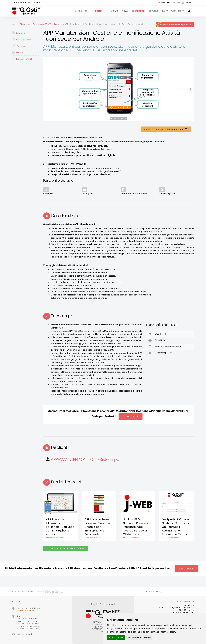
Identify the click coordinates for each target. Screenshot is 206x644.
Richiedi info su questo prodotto (176, 25)
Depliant (18, 52)
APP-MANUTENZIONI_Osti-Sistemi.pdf (86, 459)
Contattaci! (131, 416)
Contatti (178, 11)
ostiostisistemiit (24, 634)
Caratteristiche (22, 39)
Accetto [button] (112, 637)
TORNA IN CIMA (154, 592)
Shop (162, 3)
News (125, 11)
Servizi (115, 11)
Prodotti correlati (22, 59)
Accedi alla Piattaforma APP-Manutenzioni (166, 129)
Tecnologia (20, 46)
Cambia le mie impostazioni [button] (139, 637)
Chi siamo (82, 11)
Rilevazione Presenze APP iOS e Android (65, 549)
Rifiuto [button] (121, 637)
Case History (158, 11)
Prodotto (19, 33)
